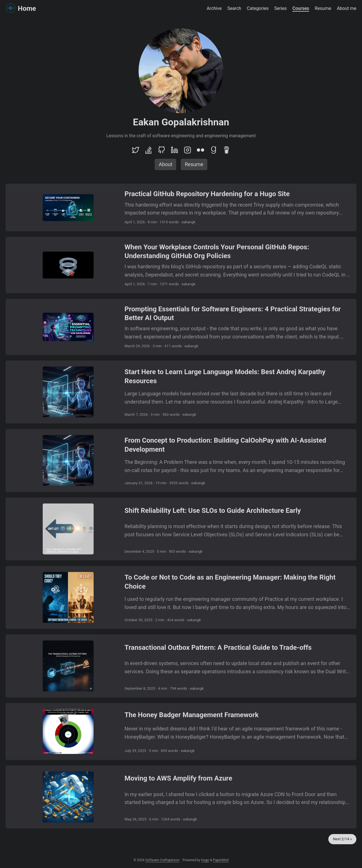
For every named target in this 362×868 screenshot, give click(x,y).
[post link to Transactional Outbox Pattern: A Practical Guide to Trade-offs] (181, 666)
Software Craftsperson (162, 860)
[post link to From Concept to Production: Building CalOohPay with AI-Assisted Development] (181, 460)
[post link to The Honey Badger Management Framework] (181, 731)
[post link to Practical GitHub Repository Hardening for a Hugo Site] (181, 207)
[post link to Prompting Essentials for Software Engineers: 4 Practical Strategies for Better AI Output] (181, 327)
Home (21, 8)
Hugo (205, 860)
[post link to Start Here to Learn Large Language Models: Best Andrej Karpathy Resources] (181, 392)
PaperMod (221, 860)
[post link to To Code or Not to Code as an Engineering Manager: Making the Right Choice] (181, 597)
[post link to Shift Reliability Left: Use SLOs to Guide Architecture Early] (181, 529)
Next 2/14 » (342, 839)
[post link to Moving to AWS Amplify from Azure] (181, 797)
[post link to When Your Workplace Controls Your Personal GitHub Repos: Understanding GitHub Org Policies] (181, 265)
